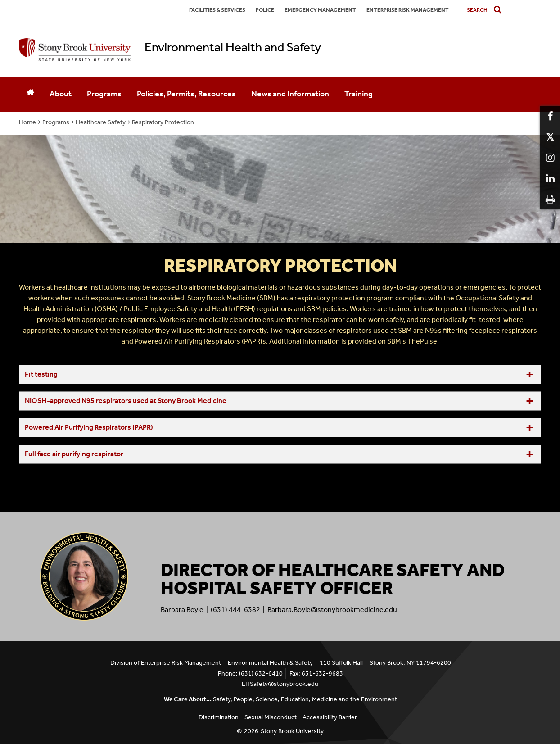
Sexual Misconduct (271, 717)
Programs (104, 94)
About (61, 94)
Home (27, 122)
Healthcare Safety (101, 122)
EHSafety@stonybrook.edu (280, 684)
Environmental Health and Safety (233, 47)
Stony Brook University (292, 731)
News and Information (290, 94)
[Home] (30, 95)
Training (359, 94)
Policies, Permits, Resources (186, 94)
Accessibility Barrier (330, 717)
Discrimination (219, 717)
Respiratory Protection (163, 122)
